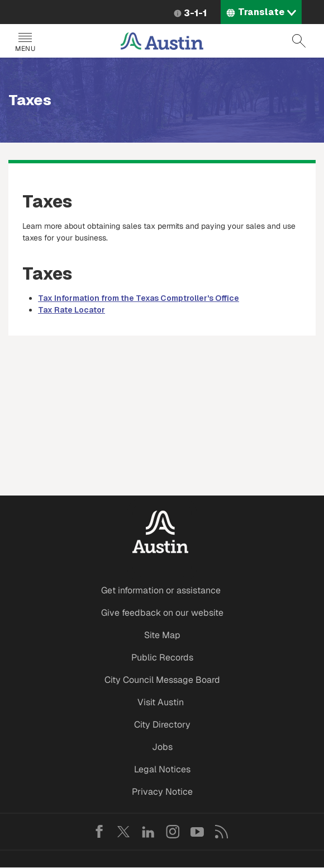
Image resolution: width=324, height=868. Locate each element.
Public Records (162, 657)
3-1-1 (195, 13)
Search (299, 41)
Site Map (162, 635)
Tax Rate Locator (72, 310)
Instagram (173, 832)
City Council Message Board (162, 680)
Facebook (99, 832)
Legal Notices (162, 769)
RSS (222, 832)
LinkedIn (148, 832)
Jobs (162, 747)
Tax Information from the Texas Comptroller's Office (139, 298)
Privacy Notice (162, 792)
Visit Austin (161, 702)
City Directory (162, 725)
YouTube (197, 832)
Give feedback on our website (162, 613)
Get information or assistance (161, 590)
